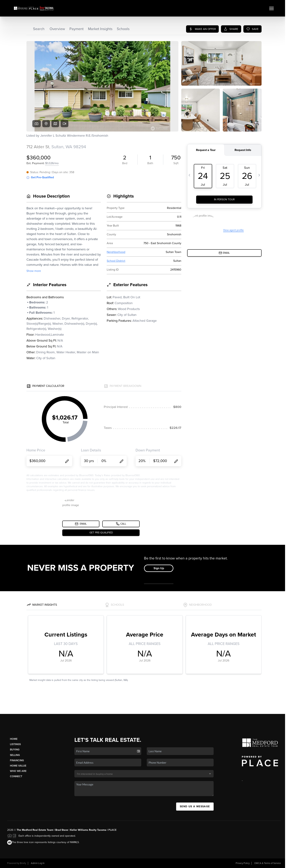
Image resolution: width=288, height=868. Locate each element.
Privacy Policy (243, 863)
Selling (15, 755)
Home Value (18, 766)
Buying (15, 750)
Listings (15, 744)
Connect (16, 776)
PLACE (112, 830)
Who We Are (18, 771)
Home (14, 739)
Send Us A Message (195, 806)
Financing (17, 760)
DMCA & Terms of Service (268, 863)
